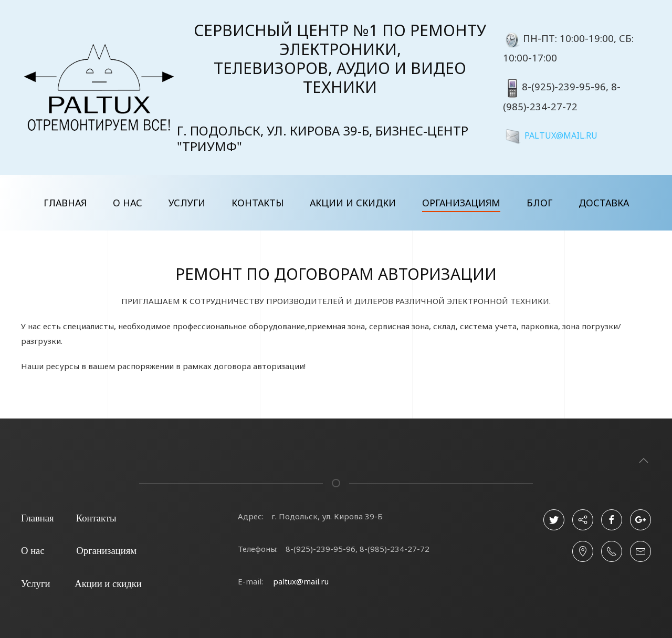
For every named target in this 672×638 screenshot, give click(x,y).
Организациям (461, 203)
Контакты (258, 203)
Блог (539, 203)
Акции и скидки (353, 203)
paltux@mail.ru (301, 581)
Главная (65, 203)
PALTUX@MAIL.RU (561, 135)
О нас (128, 203)
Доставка (604, 203)
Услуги (187, 203)
